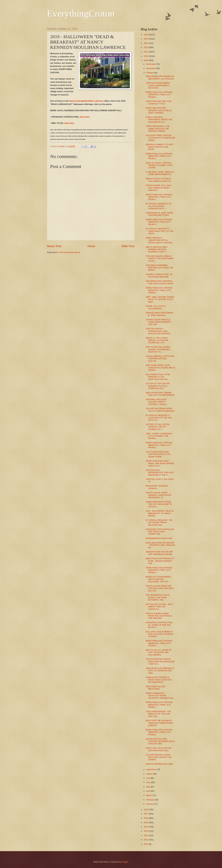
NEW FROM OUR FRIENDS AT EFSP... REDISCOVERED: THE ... (160, 561)
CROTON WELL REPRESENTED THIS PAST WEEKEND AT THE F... (160, 473)
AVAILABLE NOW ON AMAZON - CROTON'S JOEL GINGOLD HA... (160, 545)
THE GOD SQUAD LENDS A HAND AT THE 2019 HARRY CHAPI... (160, 259)
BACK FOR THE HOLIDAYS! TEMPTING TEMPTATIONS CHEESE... (159, 723)
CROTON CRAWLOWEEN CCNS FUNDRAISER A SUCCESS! (158, 85)
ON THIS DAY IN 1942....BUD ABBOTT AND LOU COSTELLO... (159, 607)
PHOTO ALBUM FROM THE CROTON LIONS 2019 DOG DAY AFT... (160, 588)
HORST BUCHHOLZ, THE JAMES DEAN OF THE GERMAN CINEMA (158, 129)
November (151, 68)
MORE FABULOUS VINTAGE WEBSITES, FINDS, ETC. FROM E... (159, 95)
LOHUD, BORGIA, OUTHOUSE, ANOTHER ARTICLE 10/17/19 (160, 359)
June (149, 782)
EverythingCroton (81, 13)
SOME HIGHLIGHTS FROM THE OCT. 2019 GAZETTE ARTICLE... (159, 504)
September (151, 769)
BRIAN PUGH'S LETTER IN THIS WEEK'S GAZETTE (158, 180)
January (150, 804)
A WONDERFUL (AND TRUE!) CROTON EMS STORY (159, 214)
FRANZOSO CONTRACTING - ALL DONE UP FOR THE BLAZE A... (160, 625)
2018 (146, 810)
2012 (146, 835)
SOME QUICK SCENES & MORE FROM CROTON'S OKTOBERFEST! (159, 680)
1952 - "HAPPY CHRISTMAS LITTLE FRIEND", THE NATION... (159, 436)
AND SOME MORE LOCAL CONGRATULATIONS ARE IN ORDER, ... (160, 368)
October (150, 73)
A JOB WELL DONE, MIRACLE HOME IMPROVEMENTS (160, 173)
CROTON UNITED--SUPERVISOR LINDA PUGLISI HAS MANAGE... (159, 331)
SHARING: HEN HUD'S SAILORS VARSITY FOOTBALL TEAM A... (157, 402)
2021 (146, 52)
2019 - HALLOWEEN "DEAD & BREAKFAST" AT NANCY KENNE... (160, 513)
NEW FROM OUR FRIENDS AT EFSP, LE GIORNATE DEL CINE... (160, 671)
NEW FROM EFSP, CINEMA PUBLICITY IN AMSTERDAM (160, 394)
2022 (146, 47)
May (148, 787)
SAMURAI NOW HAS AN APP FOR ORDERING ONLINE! (159, 553)
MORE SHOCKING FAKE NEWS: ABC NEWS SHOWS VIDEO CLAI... (160, 463)
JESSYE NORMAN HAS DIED (159, 764)
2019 (146, 60)
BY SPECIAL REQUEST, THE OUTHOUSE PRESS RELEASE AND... (159, 523)
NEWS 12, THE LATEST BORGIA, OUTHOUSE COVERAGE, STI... (157, 340)
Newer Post (54, 246)
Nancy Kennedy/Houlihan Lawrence (86, 101)
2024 (146, 43)
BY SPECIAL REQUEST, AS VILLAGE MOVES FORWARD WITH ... (158, 206)
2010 (146, 844)
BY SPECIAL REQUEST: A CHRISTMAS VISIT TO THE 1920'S (159, 231)
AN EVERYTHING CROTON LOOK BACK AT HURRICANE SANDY (160, 138)
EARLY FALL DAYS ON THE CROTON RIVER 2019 (159, 749)
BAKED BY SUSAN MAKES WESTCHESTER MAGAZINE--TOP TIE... (158, 579)
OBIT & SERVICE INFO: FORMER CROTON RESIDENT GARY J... (157, 249)
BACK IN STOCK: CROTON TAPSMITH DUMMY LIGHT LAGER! (159, 165)
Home (91, 246)
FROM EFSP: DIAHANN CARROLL (157, 487)
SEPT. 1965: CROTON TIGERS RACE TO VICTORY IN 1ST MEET (160, 299)
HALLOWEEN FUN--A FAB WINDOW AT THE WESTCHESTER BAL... (158, 377)
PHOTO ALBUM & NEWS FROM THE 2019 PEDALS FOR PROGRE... (159, 616)
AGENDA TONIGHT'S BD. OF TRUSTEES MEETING (159, 276)
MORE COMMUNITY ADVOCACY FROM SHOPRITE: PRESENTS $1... (160, 696)
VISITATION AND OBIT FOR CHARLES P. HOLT (159, 102)
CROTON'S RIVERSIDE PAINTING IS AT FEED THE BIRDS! (159, 268)
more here (85, 117)
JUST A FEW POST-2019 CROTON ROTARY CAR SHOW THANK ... (158, 454)
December (151, 64)
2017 (146, 814)
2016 (146, 818)
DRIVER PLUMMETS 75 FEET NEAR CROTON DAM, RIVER (160, 147)
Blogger (125, 862)
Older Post (128, 246)
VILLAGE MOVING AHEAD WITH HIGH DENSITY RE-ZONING (159, 757)
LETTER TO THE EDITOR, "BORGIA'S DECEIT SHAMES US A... (158, 427)
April (148, 791)
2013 (146, 831)
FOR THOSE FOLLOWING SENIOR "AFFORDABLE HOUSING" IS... (158, 349)
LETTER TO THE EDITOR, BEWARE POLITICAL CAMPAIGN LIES (158, 386)
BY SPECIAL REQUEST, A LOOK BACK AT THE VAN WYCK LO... (159, 418)
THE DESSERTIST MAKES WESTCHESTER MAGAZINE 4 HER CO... (160, 661)
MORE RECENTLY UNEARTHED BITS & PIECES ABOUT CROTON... (160, 240)
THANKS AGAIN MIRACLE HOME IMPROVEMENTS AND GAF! (158, 322)
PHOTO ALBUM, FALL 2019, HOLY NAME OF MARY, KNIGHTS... (159, 188)
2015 (146, 822)
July (148, 778)
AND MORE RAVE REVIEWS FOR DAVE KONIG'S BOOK (160, 282)
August (150, 774)
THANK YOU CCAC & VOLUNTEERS (156, 307)
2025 (146, 39)
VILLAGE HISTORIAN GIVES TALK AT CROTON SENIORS (160, 410)
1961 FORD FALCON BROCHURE (155, 688)
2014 (146, 827)
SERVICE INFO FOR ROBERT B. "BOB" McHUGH (160, 314)
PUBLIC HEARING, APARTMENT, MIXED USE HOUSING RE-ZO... (159, 120)
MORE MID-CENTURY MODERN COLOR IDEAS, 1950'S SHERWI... (159, 110)
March (149, 795)
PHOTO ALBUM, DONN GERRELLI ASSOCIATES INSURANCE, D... (158, 495)
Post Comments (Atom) (70, 252)
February (150, 800)
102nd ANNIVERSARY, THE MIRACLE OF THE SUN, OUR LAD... (158, 714)
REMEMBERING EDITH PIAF (159, 538)
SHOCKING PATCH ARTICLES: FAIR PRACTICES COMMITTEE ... (160, 532)
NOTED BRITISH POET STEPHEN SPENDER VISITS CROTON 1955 (160, 741)
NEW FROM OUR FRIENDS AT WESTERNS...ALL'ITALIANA (160, 77)
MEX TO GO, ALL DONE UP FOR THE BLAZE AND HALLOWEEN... (158, 652)
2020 (146, 56)
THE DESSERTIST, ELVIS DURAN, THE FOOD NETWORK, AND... (158, 597)
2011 (146, 840)
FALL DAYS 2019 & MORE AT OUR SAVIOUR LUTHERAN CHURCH (160, 634)
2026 (146, 35)
